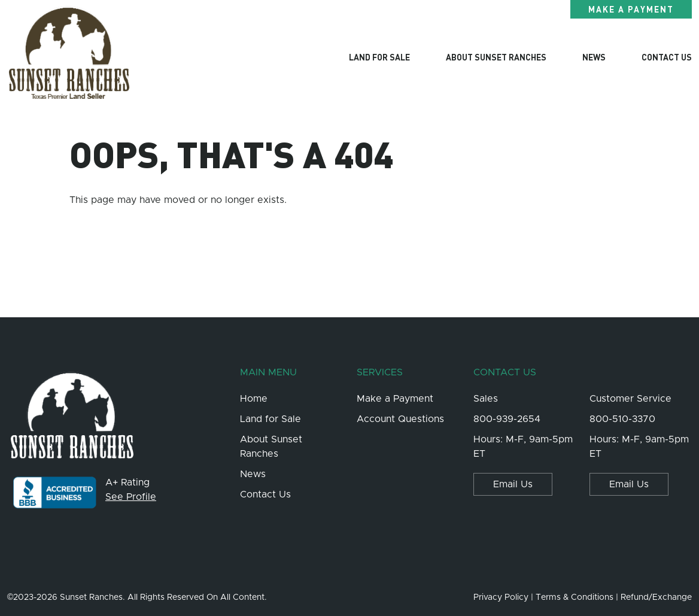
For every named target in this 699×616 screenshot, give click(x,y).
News (594, 57)
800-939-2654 (507, 419)
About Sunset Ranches (496, 57)
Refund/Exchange (656, 597)
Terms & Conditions (575, 597)
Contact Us (667, 57)
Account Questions (400, 419)
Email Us (513, 484)
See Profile (131, 497)
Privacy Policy (501, 597)
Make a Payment (631, 9)
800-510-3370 (622, 419)
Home (254, 399)
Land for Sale (379, 57)
